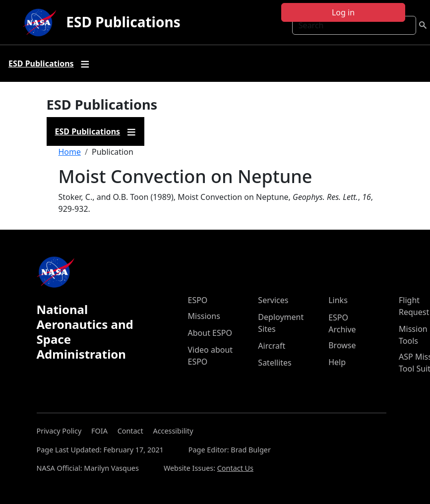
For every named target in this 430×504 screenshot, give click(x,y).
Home (70, 152)
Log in (343, 12)
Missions (204, 316)
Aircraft (272, 346)
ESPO (198, 300)
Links (338, 300)
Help (337, 362)
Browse (342, 345)
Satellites (275, 363)
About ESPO (210, 333)
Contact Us (235, 468)
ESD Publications (123, 22)
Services (273, 300)
